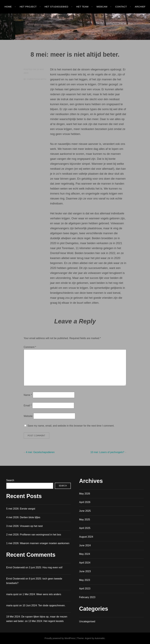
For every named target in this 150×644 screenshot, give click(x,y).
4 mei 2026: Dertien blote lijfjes (23, 517)
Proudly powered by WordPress (60, 638)
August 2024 (86, 537)
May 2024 (85, 554)
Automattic (100, 638)
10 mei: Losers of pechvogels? (107, 452)
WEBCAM (102, 7)
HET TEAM (82, 7)
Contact (121, 7)
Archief (140, 7)
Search (10, 480)
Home (8, 7)
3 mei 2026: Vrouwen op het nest (24, 526)
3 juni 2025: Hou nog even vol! (46, 567)
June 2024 (85, 545)
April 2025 (85, 528)
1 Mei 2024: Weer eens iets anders (42, 594)
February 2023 (87, 597)
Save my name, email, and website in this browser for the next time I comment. (71, 426)
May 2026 (85, 494)
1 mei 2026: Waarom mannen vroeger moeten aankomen (38, 543)
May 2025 (85, 520)
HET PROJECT (28, 7)
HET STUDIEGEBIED (56, 7)
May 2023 (85, 580)
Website (28, 416)
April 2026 (85, 502)
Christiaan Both (37, 79)
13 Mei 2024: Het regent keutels (46, 621)
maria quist (12, 605)
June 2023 (85, 571)
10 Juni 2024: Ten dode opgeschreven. (44, 605)
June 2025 (85, 511)
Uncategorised (87, 621)
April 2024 (85, 563)
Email (28, 406)
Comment (30, 347)
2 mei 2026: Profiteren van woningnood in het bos (34, 535)
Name (28, 395)
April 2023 (85, 589)
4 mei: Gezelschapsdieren (40, 452)
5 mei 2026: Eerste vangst (21, 509)
